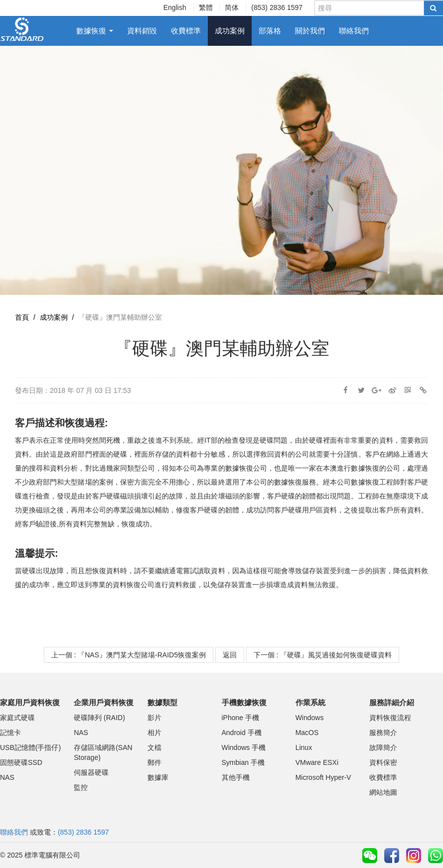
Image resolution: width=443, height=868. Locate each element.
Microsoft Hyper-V (323, 777)
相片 (154, 733)
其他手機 (236, 777)
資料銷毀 (142, 31)
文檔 (154, 747)
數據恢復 (95, 31)
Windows (310, 718)
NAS (7, 777)
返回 (230, 655)
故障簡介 (383, 747)
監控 (81, 787)
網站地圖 (383, 792)
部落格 (270, 31)
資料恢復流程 (390, 718)
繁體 (206, 7)
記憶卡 (10, 733)
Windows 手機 (244, 747)
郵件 (154, 762)
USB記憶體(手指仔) (30, 747)
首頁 (22, 317)
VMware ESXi (317, 762)
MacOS (307, 733)
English (175, 7)
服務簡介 (383, 733)
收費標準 (186, 31)
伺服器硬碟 (91, 772)
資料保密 (383, 762)
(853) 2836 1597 (277, 7)
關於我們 (310, 31)
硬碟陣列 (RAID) (99, 718)
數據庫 (158, 777)
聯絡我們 (354, 31)
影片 (154, 718)
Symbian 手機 (243, 762)
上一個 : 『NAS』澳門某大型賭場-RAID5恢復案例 (129, 655)
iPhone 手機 (240, 718)
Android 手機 (242, 733)
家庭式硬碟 (17, 718)
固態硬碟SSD (21, 762)
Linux (304, 747)
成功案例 (230, 31)
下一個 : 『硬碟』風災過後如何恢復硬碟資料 (323, 655)
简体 (232, 7)
